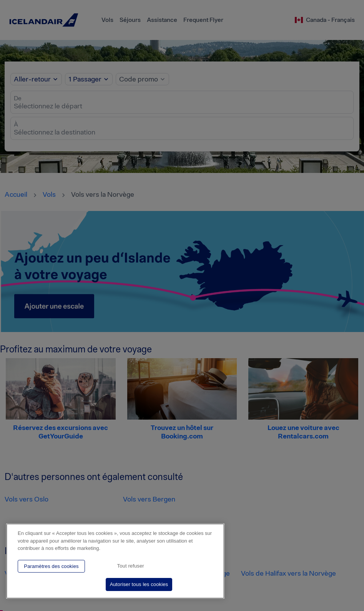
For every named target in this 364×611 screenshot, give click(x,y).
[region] (115, 561)
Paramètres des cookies (51, 566)
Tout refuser (131, 566)
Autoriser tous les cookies (139, 584)
